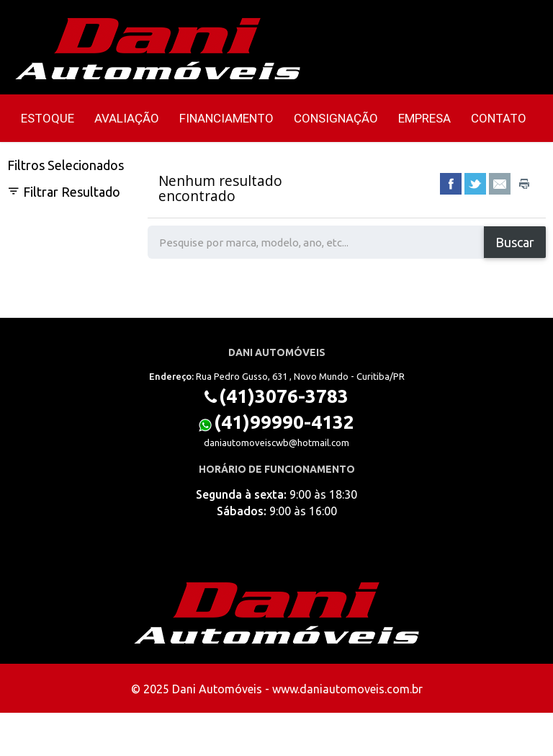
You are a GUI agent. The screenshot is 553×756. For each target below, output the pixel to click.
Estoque (48, 118)
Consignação (336, 118)
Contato (499, 118)
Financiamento (226, 118)
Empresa (424, 118)
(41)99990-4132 (284, 422)
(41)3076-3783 (284, 396)
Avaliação (127, 118)
